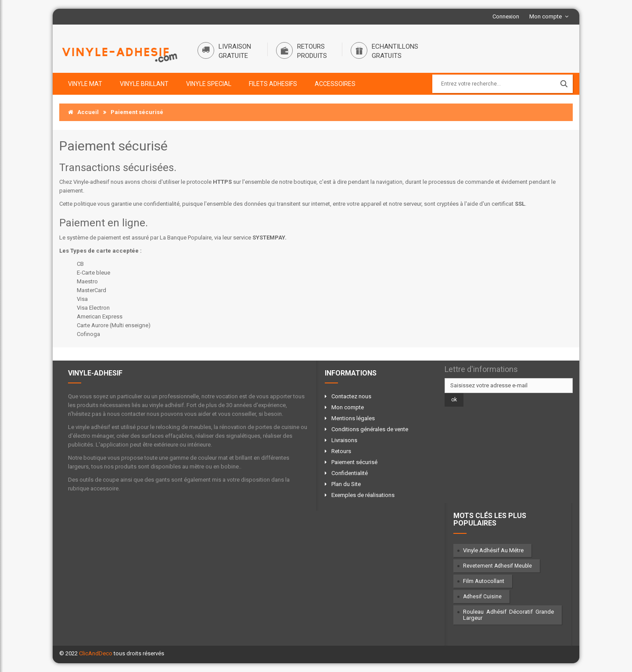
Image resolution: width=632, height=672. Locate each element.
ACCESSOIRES (335, 84)
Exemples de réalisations (363, 495)
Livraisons (344, 440)
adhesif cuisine (482, 597)
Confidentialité (350, 473)
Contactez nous (351, 396)
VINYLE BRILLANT (144, 84)
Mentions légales (353, 418)
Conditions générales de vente (370, 429)
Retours (341, 451)
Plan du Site (346, 484)
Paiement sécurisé (354, 462)
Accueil (83, 112)
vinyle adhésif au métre (493, 550)
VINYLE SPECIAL (209, 84)
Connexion (506, 16)
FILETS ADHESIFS (273, 84)
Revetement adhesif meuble (497, 566)
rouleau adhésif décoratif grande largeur (509, 615)
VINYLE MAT (85, 84)
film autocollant (484, 581)
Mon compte (546, 16)
